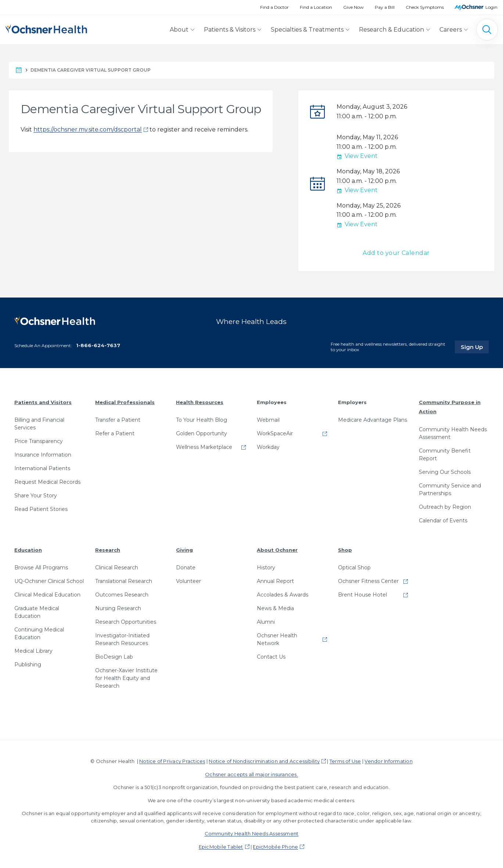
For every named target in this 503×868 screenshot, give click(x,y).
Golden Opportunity (202, 433)
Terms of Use (345, 761)
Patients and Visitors (43, 402)
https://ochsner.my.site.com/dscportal (88, 129)
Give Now (353, 7)
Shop (345, 550)
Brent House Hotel (362, 595)
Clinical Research (117, 568)
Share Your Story (36, 496)
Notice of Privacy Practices (172, 761)
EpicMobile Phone (275, 847)
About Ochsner (277, 550)
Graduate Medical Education (37, 612)
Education (28, 550)
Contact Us (271, 657)
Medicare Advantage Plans (373, 420)
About (179, 30)
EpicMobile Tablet (221, 847)
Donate (186, 568)
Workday (268, 447)
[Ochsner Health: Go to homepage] (46, 28)
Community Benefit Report (445, 455)
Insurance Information (43, 455)
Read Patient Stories (41, 509)
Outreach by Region (445, 507)
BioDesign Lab (114, 657)
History (266, 568)
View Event (357, 156)
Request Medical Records (47, 482)
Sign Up (475, 347)
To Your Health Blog (202, 420)
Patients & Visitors (230, 30)
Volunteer (188, 581)
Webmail (268, 420)
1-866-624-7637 (98, 345)
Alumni (266, 622)
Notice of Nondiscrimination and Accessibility (264, 761)
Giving (184, 550)
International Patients (42, 468)
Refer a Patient (115, 433)
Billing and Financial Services (39, 424)
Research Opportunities (126, 622)
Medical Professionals (125, 402)
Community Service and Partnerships (450, 489)
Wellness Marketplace (204, 447)
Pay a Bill (385, 7)
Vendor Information (388, 761)
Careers (451, 30)
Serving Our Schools (445, 472)
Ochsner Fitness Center (368, 581)
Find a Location (316, 7)
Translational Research (124, 581)
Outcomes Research (122, 595)
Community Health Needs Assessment (453, 433)
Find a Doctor (274, 7)
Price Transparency (39, 441)
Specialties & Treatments (307, 30)
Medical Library (33, 651)
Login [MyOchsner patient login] (491, 7)
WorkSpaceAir (275, 433)
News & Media (275, 608)
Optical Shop (354, 568)
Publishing (28, 664)
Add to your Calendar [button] (396, 253)
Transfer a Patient (118, 420)
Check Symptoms (425, 7)
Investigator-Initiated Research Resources (122, 639)
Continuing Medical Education (39, 633)
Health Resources (200, 402)
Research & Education (391, 30)
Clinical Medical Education (47, 595)
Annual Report (275, 581)
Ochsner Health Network (277, 639)
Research (108, 550)
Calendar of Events (443, 521)
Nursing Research (118, 608)
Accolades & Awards (283, 595)
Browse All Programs (41, 568)
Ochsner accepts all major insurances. (251, 774)
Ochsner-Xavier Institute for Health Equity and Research (126, 678)
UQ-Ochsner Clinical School (49, 581)
